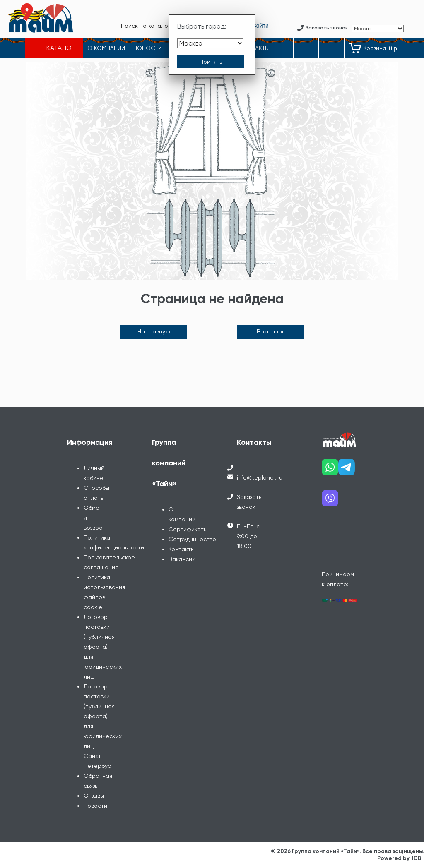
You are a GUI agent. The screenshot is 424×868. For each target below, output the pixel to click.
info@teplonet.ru (260, 477)
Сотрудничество (192, 539)
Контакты (182, 549)
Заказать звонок (249, 502)
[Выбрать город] (210, 43)
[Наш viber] (330, 501)
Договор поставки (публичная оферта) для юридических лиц (103, 647)
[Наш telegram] (347, 470)
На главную (154, 331)
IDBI (417, 858)
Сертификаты (188, 529)
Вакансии (182, 559)
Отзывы (94, 796)
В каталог (271, 331)
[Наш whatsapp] (330, 470)
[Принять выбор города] (211, 62)
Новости (95, 806)
